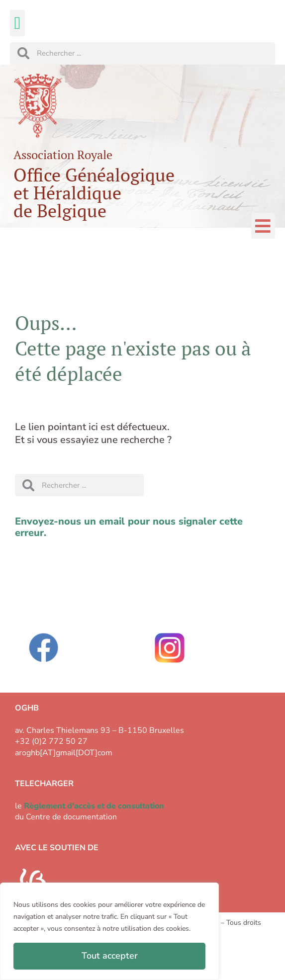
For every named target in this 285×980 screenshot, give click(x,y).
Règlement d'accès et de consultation (94, 806)
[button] (17, 23)
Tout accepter (110, 956)
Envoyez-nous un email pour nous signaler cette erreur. (129, 527)
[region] (109, 931)
